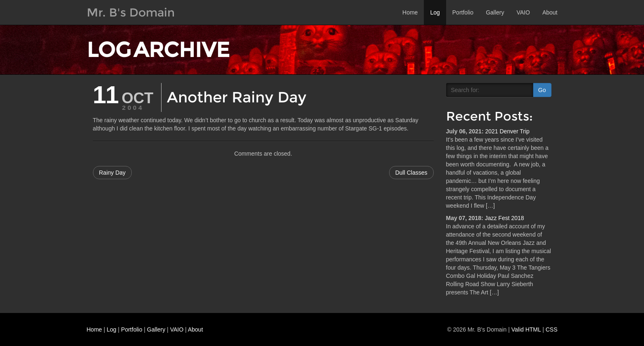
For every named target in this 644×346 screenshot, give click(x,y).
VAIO (523, 12)
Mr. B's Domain (131, 12)
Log (435, 12)
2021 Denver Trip (507, 131)
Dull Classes (411, 173)
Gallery (495, 12)
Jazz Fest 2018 (505, 218)
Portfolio (463, 12)
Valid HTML (526, 329)
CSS (552, 329)
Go (542, 90)
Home (410, 12)
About (550, 12)
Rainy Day (113, 173)
